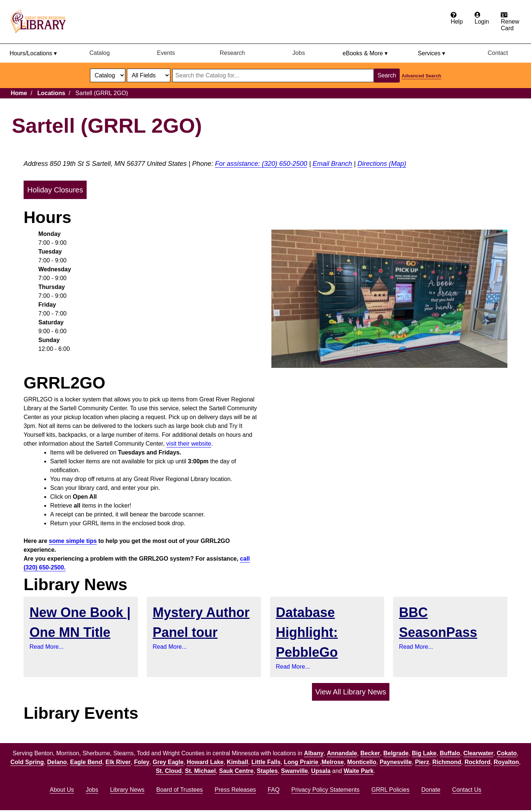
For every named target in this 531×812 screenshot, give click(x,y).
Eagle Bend (86, 762)
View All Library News (351, 692)
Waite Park (359, 771)
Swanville (294, 771)
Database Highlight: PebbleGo (307, 632)
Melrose (333, 762)
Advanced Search (421, 76)
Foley (142, 762)
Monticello (362, 762)
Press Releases (235, 790)
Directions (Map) (382, 164)
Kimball (237, 762)
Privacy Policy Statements (325, 790)
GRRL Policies (390, 790)
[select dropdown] (108, 75)
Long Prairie (302, 762)
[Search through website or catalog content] (273, 76)
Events (166, 53)
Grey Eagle (168, 762)
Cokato (507, 753)
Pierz (422, 762)
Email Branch (332, 164)
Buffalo (450, 753)
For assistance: (238, 164)
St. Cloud (169, 771)
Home (19, 93)
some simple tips (73, 541)
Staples (267, 771)
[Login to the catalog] (482, 18)
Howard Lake (205, 762)
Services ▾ (431, 53)
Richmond (447, 762)
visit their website (189, 444)
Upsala (321, 771)
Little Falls (266, 762)
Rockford (478, 762)
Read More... (46, 647)
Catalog (99, 53)
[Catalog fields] (149, 75)
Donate (431, 790)
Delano (57, 762)
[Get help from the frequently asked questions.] (457, 18)
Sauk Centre (236, 771)
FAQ (274, 790)
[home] (42, 22)
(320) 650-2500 (284, 164)
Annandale (342, 753)
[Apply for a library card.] (510, 22)
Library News (127, 790)
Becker (370, 753)
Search (387, 75)
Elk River (118, 762)
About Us (62, 790)
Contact (498, 53)
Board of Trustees (180, 790)
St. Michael (201, 771)
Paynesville (395, 762)
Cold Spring (27, 762)
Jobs (299, 53)
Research (232, 53)
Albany (314, 753)
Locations (51, 93)
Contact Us (467, 790)
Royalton (506, 762)
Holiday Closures (55, 190)
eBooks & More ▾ (365, 53)
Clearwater (478, 753)
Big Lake (424, 753)
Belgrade (396, 753)
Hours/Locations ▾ (33, 53)
